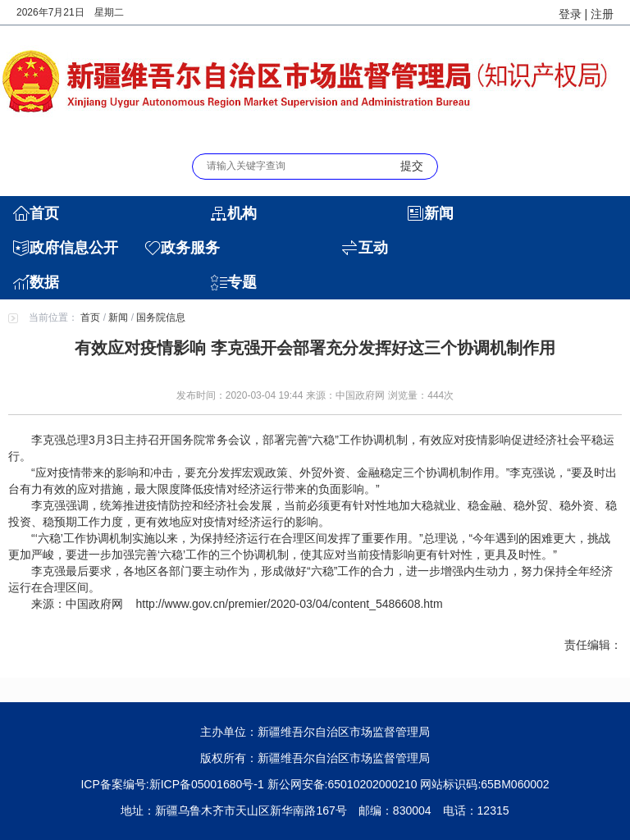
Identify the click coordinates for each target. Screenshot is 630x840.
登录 (570, 14)
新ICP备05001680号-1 (207, 784)
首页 (44, 213)
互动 (373, 248)
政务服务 (190, 248)
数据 (44, 282)
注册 (602, 14)
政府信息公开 (74, 248)
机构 (242, 213)
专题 (242, 282)
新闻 (439, 213)
